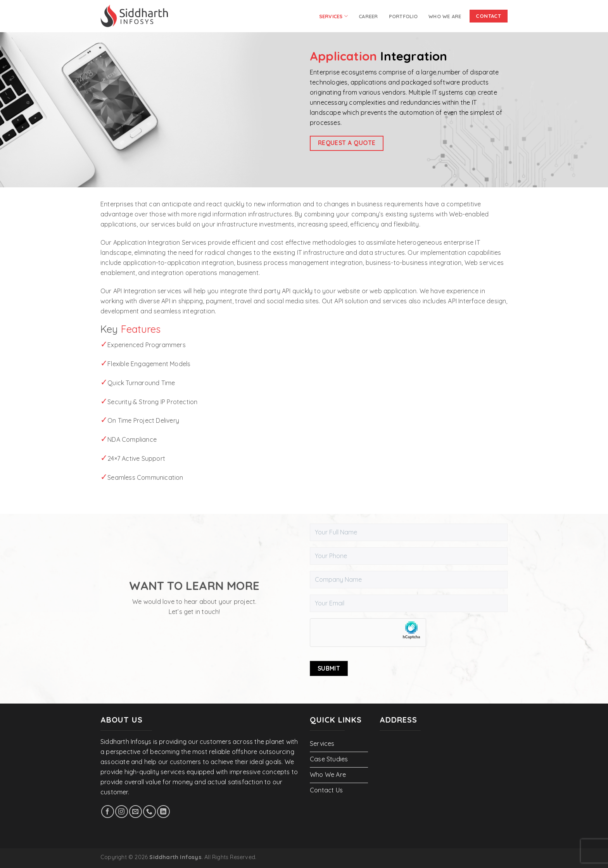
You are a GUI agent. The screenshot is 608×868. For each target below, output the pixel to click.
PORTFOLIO (403, 16)
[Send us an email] (136, 812)
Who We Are (445, 16)
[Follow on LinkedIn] (163, 812)
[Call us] (149, 812)
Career (368, 16)
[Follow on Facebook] (108, 812)
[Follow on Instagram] (122, 812)
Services (334, 16)
